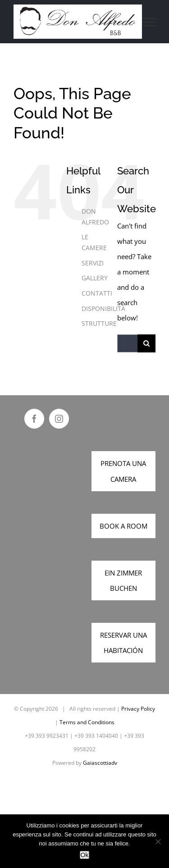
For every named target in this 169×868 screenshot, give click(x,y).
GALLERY (95, 278)
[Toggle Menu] (149, 22)
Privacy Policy (138, 709)
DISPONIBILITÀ (103, 308)
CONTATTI (97, 293)
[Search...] (127, 343)
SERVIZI (93, 263)
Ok (85, 855)
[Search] (146, 343)
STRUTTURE (99, 323)
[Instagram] (59, 419)
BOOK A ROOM (123, 526)
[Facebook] (34, 419)
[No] (158, 841)
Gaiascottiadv (100, 763)
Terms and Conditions (87, 722)
